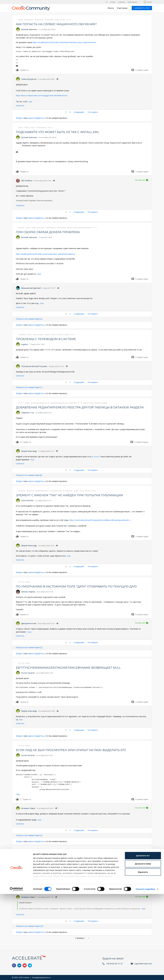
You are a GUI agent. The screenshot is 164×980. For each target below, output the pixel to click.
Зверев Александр (29, 455)
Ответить (20, 106)
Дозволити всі (143, 942)
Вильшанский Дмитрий (31, 288)
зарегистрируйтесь (37, 118)
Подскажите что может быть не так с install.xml (61, 132)
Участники (122, 8)
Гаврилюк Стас (28, 417)
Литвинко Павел (28, 812)
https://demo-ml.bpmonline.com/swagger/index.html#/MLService (42, 95)
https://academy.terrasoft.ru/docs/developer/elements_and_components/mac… (68, 42)
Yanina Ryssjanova (29, 79)
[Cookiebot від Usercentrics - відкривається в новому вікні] (16, 975)
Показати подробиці (145, 975)
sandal (24, 865)
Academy (122, 2)
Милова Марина (28, 596)
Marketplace (132, 2)
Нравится (17, 70)
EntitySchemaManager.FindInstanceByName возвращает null (72, 671)
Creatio (113, 2)
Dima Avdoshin (27, 504)
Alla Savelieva (27, 181)
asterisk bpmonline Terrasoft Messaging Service (60, 859)
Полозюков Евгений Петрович (34, 366)
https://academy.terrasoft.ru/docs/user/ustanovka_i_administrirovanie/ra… (48, 254)
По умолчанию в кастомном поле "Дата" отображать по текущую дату (82, 590)
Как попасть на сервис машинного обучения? (59, 24)
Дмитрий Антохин (29, 627)
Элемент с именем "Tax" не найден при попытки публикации (73, 499)
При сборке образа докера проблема (50, 232)
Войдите (20, 118)
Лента (111, 8)
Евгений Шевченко (29, 29)
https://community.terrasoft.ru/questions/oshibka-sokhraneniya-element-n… (103, 524)
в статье (96, 460)
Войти (150, 2)
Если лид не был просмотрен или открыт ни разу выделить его (75, 754)
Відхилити (143, 958)
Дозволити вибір (143, 950)
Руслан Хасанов (28, 677)
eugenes (25, 344)
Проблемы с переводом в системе (48, 339)
